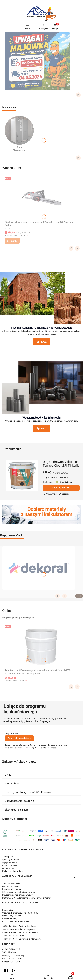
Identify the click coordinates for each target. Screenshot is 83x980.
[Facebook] (6, 971)
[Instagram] (14, 971)
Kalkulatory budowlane (13, 871)
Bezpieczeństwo (10, 919)
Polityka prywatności (12, 916)
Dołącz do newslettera (19, 738)
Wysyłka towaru (10, 862)
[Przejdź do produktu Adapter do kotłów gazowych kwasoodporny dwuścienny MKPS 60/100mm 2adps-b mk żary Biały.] (42, 646)
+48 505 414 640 (10, 926)
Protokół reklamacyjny (12, 889)
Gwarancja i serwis (11, 886)
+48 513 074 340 (10, 936)
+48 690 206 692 (10, 933)
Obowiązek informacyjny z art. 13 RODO (20, 913)
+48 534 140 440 (10, 939)
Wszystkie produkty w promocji (18, 617)
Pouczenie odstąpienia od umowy (17, 895)
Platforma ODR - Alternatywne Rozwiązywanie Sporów (27, 898)
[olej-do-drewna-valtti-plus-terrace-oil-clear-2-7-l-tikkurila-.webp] (22, 476)
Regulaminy (8, 910)
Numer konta (8, 868)
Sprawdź (41, 342)
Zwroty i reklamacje (11, 883)
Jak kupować (8, 857)
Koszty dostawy (10, 865)
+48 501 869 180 (10, 929)
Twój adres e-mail (13, 733)
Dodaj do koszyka (61, 488)
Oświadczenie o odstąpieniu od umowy (20, 892)
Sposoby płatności (11, 860)
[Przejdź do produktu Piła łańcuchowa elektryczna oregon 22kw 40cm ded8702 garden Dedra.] (42, 198)
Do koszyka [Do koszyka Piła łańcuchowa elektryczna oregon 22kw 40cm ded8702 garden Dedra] (12, 241)
